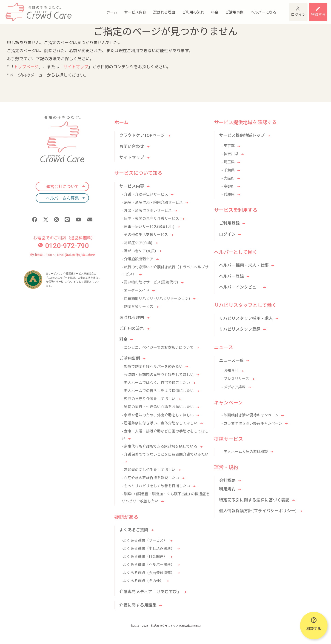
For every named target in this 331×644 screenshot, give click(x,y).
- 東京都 (228, 146)
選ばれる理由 (131, 9)
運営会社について (62, 186)
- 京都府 (228, 186)
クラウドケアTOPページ (142, 135)
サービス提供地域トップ (242, 135)
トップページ (26, 66)
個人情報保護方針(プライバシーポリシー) (258, 510)
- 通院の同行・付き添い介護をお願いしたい (158, 406)
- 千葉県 (228, 170)
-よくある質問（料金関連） (144, 556)
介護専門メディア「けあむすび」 (150, 591)
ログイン (276, 9)
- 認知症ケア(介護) (137, 243)
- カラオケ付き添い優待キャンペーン (252, 423)
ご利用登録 (229, 223)
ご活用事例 (201, 9)
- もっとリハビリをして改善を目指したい (156, 486)
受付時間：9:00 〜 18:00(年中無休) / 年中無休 (62, 255)
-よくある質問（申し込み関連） (148, 548)
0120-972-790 (63, 246)
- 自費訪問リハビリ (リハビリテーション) (156, 298)
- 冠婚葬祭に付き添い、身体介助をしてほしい (160, 423)
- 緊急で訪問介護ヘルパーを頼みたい (152, 366)
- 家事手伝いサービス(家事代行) (148, 226)
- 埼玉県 (228, 162)
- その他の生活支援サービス (145, 234)
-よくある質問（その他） (143, 581)
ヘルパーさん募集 (62, 198)
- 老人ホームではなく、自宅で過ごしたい (156, 382)
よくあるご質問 (134, 530)
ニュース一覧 (231, 360)
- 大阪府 (228, 178)
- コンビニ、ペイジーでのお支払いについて (158, 347)
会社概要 (227, 480)
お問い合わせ (132, 146)
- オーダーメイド (136, 290)
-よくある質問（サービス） (144, 540)
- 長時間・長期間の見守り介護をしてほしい (158, 374)
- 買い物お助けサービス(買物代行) (150, 282)
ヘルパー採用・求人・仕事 (244, 265)
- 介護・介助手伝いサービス (145, 194)
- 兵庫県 (228, 194)
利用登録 (312, 9)
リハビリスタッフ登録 (240, 329)
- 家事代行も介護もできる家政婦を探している (159, 446)
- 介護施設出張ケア (137, 259)
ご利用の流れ (160, 9)
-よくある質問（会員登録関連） (148, 572)
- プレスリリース (235, 378)
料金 (181, 9)
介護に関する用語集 (138, 605)
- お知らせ (230, 370)
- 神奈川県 (230, 154)
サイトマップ (76, 66)
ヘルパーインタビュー (240, 287)
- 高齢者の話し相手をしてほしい (148, 469)
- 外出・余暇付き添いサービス (147, 210)
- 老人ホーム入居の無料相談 (245, 451)
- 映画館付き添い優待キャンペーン (250, 415)
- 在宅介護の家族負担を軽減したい (150, 478)
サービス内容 (102, 9)
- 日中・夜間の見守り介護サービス (150, 218)
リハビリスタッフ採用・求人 (246, 318)
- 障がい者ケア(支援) (139, 251)
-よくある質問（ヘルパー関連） (148, 564)
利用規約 (227, 489)
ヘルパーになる (230, 9)
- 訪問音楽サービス (137, 306)
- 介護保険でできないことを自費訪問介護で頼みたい (165, 454)
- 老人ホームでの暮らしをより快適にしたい (158, 390)
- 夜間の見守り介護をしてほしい (148, 398)
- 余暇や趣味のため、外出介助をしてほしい (158, 415)
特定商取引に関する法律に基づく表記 (254, 500)
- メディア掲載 (233, 387)
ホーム (78, 9)
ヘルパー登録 (231, 276)
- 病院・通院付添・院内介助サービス (152, 202)
